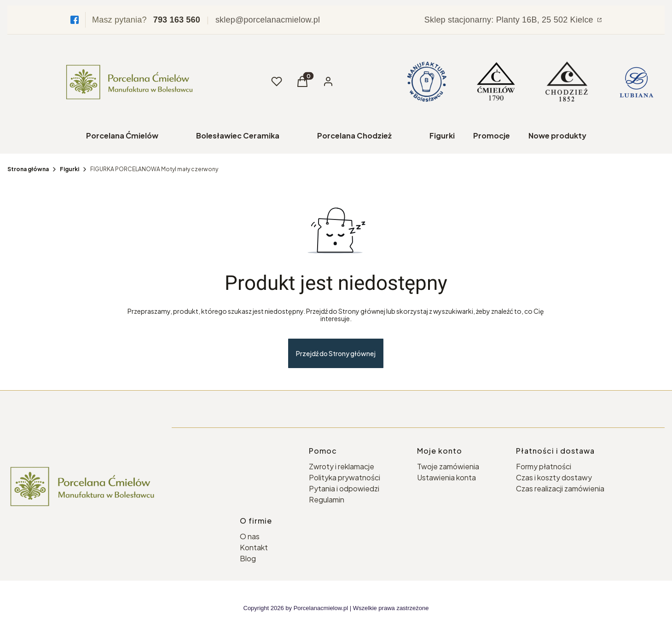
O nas (250, 536)
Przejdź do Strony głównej (336, 353)
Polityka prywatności (345, 477)
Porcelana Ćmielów (122, 135)
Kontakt (254, 547)
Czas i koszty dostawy (554, 477)
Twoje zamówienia (448, 466)
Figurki (442, 135)
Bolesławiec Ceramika (238, 135)
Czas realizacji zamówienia (560, 488)
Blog (248, 558)
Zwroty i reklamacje (342, 466)
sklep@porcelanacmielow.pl (268, 20)
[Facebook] (75, 20)
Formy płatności (544, 466)
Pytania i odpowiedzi (344, 488)
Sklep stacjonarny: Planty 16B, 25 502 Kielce (510, 20)
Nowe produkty (557, 135)
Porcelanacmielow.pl (321, 608)
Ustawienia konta (446, 477)
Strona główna (28, 169)
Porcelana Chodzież (354, 135)
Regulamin (327, 499)
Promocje (492, 135)
